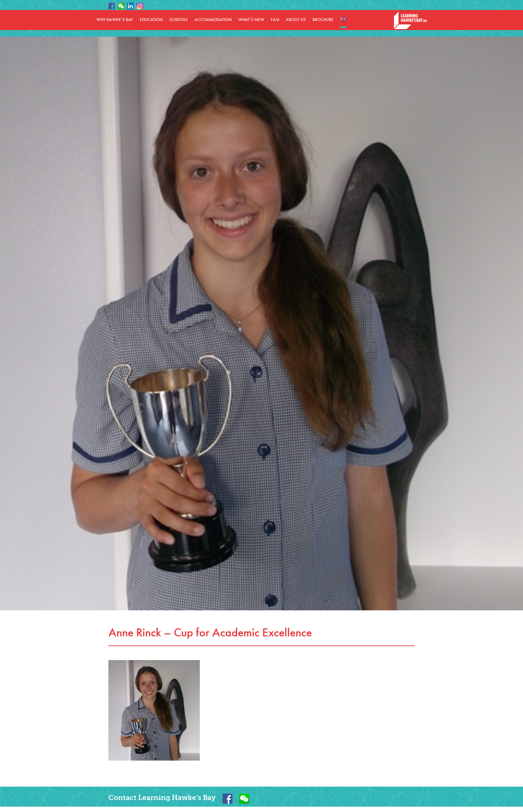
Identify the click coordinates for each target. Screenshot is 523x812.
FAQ (275, 20)
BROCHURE (323, 20)
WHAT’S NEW (251, 20)
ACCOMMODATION (213, 20)
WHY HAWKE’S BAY (115, 20)
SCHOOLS (179, 20)
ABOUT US (296, 20)
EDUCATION (151, 20)
